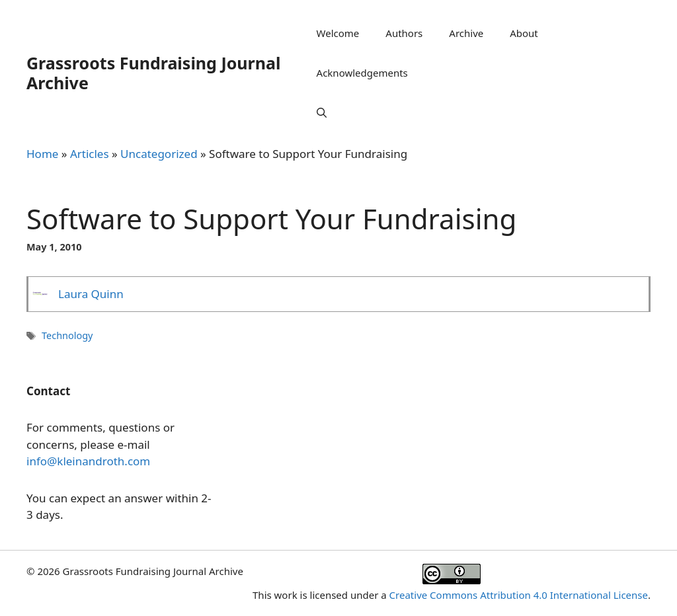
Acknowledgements (362, 73)
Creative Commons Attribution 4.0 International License (519, 595)
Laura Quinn (91, 294)
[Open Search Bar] (322, 112)
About (524, 33)
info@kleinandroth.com (88, 461)
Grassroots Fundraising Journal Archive (153, 73)
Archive (466, 33)
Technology (67, 335)
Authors (404, 33)
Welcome (338, 33)
